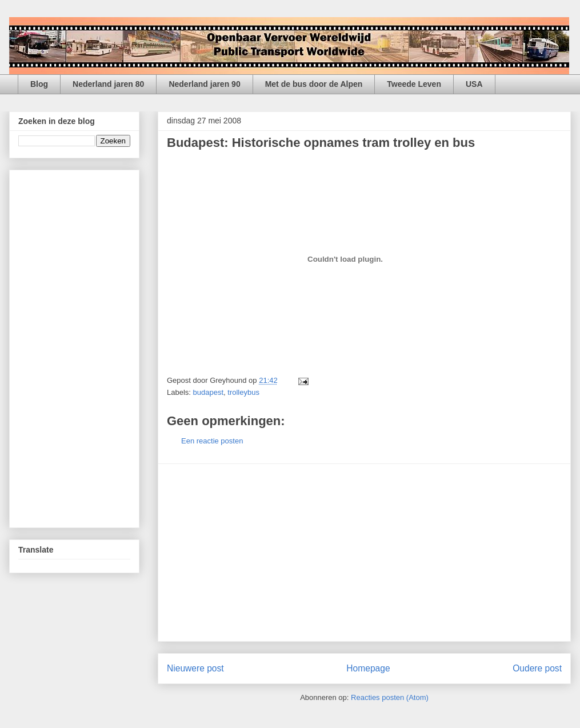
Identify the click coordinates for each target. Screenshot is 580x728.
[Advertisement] (365, 553)
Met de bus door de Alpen (314, 84)
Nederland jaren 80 (108, 84)
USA (474, 84)
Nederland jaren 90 (204, 84)
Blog (39, 84)
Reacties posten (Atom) (390, 697)
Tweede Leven (414, 84)
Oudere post (537, 668)
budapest (209, 392)
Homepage (368, 668)
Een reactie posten (212, 441)
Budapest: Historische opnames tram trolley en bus (321, 143)
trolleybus (243, 392)
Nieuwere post (195, 668)
